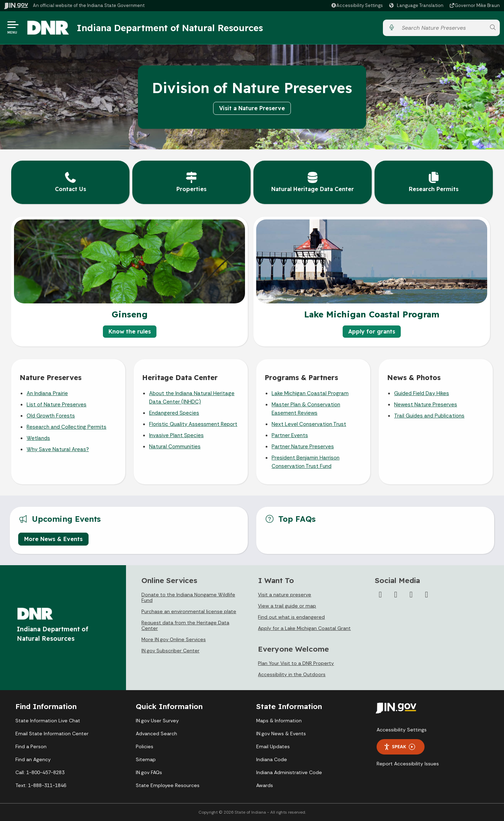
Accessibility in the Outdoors (292, 674)
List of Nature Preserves (57, 405)
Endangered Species (174, 413)
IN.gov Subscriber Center (170, 651)
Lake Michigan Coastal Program (310, 393)
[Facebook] (380, 595)
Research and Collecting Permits (66, 427)
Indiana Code (272, 759)
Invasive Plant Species (176, 435)
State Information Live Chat (48, 721)
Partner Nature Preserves (303, 447)
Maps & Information (279, 721)
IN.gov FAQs (149, 772)
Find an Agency (33, 759)
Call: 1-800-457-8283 (40, 772)
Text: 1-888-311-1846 (41, 785)
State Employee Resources (168, 785)
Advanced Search (156, 734)
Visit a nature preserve (285, 595)
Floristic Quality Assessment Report (193, 424)
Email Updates (273, 746)
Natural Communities (175, 447)
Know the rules (130, 331)
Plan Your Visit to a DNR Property (296, 663)
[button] (357, 5)
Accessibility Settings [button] (402, 730)
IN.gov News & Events (281, 734)
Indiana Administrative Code (289, 772)
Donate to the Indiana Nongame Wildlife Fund (188, 597)
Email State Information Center (52, 734)
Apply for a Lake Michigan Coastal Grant (304, 628)
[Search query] (442, 28)
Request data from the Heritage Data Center (185, 625)
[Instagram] (396, 595)
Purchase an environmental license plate (189, 611)
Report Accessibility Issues (408, 764)
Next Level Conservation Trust (309, 424)
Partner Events (290, 435)
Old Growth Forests (51, 416)
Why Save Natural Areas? (58, 449)
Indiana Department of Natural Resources (170, 28)
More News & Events (53, 539)
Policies (145, 746)
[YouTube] (411, 595)
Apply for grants (372, 331)
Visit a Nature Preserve (252, 108)
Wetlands (38, 438)
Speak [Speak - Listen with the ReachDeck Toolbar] (399, 747)
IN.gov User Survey (157, 721)
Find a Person (31, 746)
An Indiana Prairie (47, 393)
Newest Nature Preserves (426, 405)
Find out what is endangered (291, 617)
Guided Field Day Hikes (422, 393)
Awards (265, 785)
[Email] (427, 595)
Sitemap (146, 759)
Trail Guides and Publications (429, 416)
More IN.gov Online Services (174, 639)
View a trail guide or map (287, 606)
